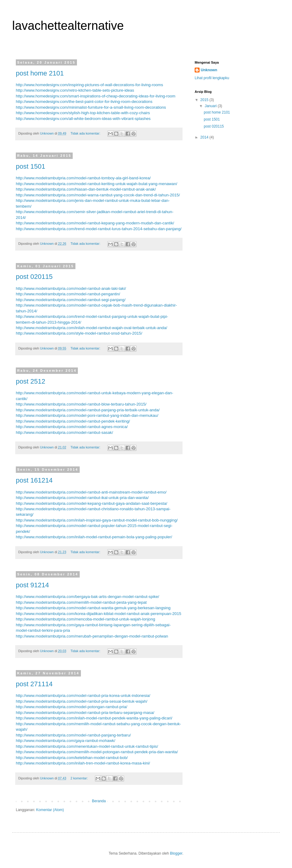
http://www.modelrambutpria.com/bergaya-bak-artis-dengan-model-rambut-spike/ (87, 597)
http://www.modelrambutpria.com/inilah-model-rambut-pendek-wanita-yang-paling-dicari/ (94, 718)
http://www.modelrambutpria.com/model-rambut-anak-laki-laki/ (71, 288)
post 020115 (34, 277)
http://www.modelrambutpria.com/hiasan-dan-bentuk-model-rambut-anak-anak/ (86, 189)
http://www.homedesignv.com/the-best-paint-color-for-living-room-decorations (84, 102)
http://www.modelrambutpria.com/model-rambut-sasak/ (64, 432)
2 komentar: (80, 778)
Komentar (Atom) (50, 810)
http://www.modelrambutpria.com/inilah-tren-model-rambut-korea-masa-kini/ (83, 763)
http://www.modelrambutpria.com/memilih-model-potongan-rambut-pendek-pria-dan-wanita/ (97, 752)
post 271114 (34, 684)
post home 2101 (40, 73)
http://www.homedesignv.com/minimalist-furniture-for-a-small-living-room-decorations (91, 107)
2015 (205, 100)
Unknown (209, 70)
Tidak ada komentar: (86, 133)
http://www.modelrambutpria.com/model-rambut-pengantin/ (68, 294)
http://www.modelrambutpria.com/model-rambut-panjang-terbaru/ (73, 735)
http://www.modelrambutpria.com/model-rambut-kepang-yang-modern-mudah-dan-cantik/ (95, 223)
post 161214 (34, 480)
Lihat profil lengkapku (212, 78)
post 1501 (31, 166)
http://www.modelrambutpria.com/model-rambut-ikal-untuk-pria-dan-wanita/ (82, 498)
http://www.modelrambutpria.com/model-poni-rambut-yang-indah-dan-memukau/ (87, 415)
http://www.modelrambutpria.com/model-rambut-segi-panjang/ (71, 300)
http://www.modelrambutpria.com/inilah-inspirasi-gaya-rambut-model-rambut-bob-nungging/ (97, 520)
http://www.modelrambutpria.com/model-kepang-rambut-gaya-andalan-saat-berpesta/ (92, 503)
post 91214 (32, 585)
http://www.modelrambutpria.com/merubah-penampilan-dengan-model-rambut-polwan (92, 636)
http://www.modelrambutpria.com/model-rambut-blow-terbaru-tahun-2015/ (81, 404)
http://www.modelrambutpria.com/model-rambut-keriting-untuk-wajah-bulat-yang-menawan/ (97, 184)
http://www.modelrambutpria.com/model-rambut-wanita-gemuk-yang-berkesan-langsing (93, 608)
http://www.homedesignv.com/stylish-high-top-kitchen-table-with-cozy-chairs (83, 113)
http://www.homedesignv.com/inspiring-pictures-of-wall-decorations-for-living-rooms (89, 85)
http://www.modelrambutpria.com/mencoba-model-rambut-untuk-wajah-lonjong (85, 619)
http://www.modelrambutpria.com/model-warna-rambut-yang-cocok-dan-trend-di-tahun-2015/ (98, 195)
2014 (205, 137)
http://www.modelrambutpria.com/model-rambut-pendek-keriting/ (73, 421)
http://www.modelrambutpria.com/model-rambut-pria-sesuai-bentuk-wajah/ (82, 701)
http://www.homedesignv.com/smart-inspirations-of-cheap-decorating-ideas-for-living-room (96, 96)
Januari (211, 106)
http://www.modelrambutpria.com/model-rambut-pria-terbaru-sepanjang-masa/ (85, 713)
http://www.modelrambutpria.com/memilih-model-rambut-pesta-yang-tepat (81, 602)
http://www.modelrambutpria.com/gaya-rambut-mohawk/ (66, 741)
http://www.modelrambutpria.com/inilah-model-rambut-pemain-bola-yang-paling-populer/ (94, 537)
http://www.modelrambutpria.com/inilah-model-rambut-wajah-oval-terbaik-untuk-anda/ (92, 328)
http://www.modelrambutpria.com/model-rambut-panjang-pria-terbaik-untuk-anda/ (88, 410)
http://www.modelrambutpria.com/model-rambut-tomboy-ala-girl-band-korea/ (83, 178)
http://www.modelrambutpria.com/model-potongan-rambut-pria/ (71, 707)
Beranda (99, 801)
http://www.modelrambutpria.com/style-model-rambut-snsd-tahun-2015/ (79, 333)
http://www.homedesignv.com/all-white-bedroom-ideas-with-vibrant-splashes (83, 119)
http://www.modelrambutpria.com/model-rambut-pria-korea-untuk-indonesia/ (83, 696)
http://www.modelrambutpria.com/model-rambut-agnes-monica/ (72, 427)
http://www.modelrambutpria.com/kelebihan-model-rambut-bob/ (72, 758)
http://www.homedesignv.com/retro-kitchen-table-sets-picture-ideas (75, 90)
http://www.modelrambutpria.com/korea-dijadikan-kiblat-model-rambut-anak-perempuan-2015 (99, 614)
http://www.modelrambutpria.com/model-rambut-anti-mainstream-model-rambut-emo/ (91, 492)
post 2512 (31, 381)
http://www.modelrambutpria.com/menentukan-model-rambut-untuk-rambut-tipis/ (87, 746)
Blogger (176, 853)
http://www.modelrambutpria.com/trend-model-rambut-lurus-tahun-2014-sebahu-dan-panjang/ (99, 229)
